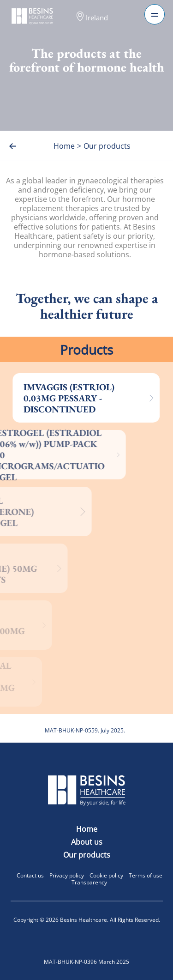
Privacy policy (67, 875)
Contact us (30, 875)
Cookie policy (106, 875)
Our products (87, 855)
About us (87, 842)
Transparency (89, 882)
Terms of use (146, 875)
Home (87, 829)
